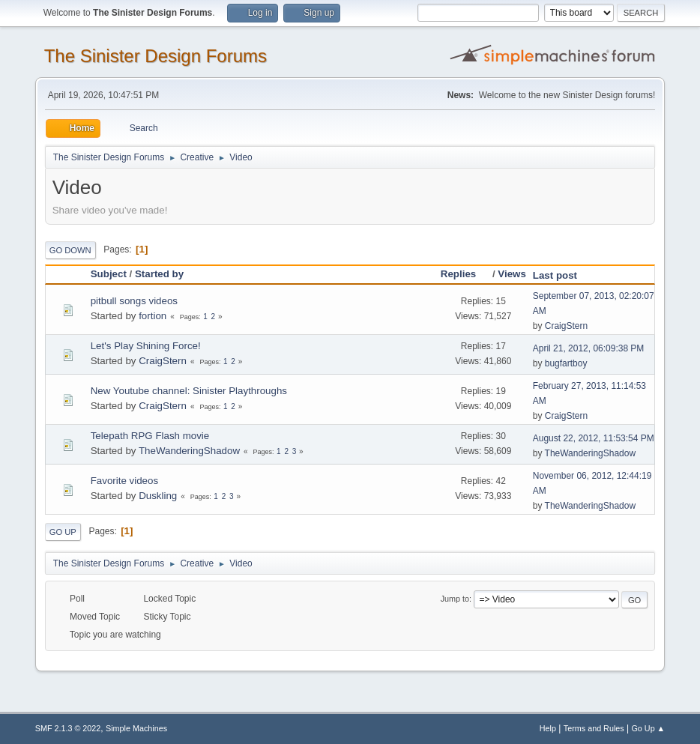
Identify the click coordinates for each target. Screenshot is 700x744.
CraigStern (566, 326)
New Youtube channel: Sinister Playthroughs (189, 391)
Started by (159, 274)
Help (548, 728)
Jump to (455, 599)
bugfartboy (566, 363)
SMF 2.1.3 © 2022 (68, 728)
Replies (465, 274)
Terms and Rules (594, 728)
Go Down (70, 250)
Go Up (63, 532)
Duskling (158, 496)
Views (512, 274)
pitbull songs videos (134, 301)
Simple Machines (136, 728)
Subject (109, 274)
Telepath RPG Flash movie (150, 436)
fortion (153, 316)
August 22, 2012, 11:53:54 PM (594, 438)
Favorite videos (124, 481)
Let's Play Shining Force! (146, 346)
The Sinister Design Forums (156, 56)
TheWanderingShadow (189, 451)
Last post (555, 275)
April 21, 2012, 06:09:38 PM (589, 348)
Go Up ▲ (648, 728)
